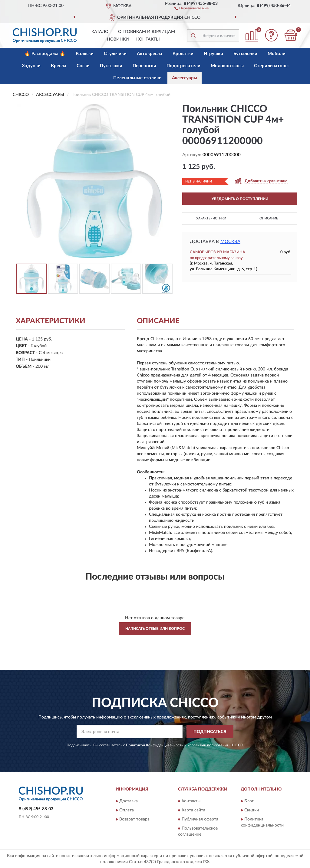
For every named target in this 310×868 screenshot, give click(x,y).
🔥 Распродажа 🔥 (45, 54)
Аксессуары (185, 78)
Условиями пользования (208, 745)
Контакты (148, 39)
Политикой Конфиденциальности (155, 745)
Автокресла (150, 54)
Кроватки (183, 54)
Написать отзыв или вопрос (155, 629)
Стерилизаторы (271, 66)
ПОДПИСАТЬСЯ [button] (210, 732)
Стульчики (115, 54)
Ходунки (31, 66)
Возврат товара (134, 819)
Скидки (252, 810)
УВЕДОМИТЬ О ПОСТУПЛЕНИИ (240, 199)
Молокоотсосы (227, 66)
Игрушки (213, 54)
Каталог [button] (101, 32)
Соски (83, 66)
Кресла (59, 66)
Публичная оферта (200, 819)
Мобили (277, 54)
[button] (191, 8)
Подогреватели (183, 66)
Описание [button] (269, 218)
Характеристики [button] (211, 218)
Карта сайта (193, 810)
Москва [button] (230, 242)
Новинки (118, 39)
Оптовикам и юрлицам (147, 32)
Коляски (85, 54)
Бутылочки (245, 54)
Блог (249, 801)
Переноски (144, 66)
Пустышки (111, 66)
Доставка (129, 801)
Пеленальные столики (137, 78)
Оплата (127, 810)
